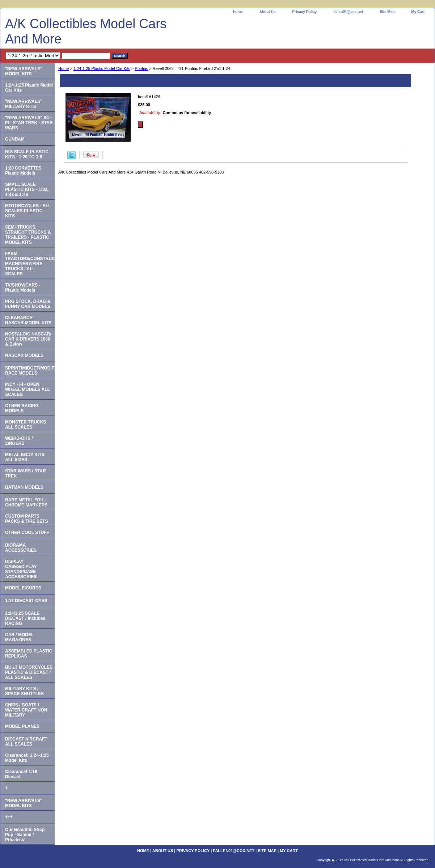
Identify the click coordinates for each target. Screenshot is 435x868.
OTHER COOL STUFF (27, 533)
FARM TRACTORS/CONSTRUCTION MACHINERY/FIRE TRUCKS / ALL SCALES (30, 264)
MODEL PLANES (22, 726)
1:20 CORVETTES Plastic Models (23, 171)
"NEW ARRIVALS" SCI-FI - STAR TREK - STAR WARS (29, 123)
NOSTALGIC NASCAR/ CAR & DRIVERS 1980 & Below (28, 339)
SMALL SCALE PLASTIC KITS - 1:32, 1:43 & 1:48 (27, 189)
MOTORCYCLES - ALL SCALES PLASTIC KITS (28, 211)
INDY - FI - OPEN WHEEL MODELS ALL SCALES (28, 389)
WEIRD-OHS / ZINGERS (19, 441)
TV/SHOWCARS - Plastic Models (23, 288)
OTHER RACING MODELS (22, 408)
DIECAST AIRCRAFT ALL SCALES (26, 742)
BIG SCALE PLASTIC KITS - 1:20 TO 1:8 (27, 154)
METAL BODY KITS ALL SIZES (25, 457)
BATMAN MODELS (24, 487)
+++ (9, 817)
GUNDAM (15, 139)
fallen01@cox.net (348, 12)
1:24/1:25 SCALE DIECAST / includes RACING (25, 618)
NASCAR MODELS (24, 355)
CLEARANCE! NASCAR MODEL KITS (28, 320)
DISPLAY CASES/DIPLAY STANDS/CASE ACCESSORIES (21, 569)
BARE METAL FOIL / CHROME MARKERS (26, 502)
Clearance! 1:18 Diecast (21, 774)
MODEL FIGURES (23, 588)
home (238, 12)
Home (64, 68)
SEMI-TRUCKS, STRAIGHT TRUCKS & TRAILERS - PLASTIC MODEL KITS (28, 235)
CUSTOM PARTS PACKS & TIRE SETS (26, 519)
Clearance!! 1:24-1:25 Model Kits (27, 758)
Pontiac (142, 68)
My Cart (418, 12)
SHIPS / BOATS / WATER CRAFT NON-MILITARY (27, 710)
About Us (267, 12)
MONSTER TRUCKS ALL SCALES (26, 425)
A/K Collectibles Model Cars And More (86, 31)
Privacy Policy (304, 12)
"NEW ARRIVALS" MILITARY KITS (24, 104)
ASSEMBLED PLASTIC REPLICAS (29, 654)
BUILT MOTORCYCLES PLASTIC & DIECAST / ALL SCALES (29, 672)
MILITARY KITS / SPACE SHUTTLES (24, 691)
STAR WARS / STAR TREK (26, 473)
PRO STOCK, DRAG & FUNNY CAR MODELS (28, 304)
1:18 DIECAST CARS (26, 601)
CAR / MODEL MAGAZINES (19, 637)
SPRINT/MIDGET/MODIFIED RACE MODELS (30, 371)
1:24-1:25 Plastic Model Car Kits (102, 68)
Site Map (387, 12)
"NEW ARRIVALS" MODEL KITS (24, 71)
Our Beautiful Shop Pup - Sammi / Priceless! (25, 835)
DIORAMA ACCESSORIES (21, 548)
